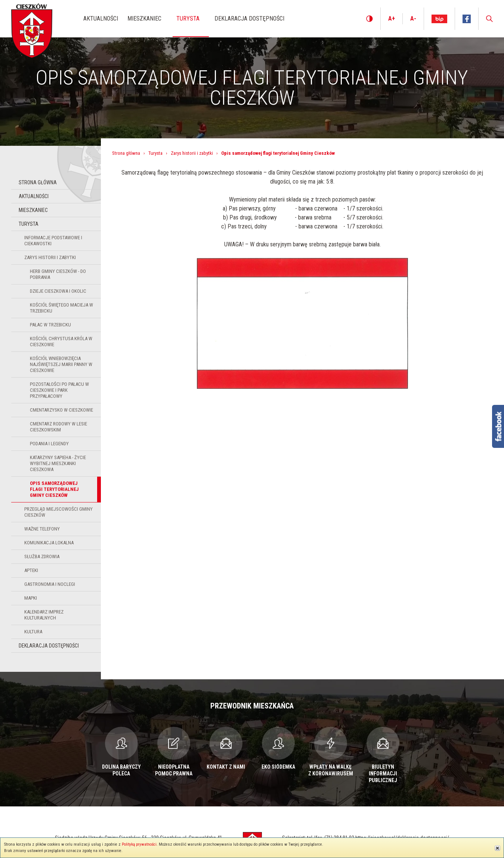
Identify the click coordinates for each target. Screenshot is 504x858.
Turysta (29, 224)
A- (413, 19)
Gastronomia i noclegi (50, 584)
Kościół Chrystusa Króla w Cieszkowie (61, 342)
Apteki (31, 570)
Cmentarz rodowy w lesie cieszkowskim (58, 427)
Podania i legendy (49, 444)
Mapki (31, 598)
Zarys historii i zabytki (50, 257)
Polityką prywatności (139, 844)
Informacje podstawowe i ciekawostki (53, 241)
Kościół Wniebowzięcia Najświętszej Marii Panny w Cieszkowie (61, 364)
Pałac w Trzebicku (50, 325)
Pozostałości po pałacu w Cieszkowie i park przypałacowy (59, 390)
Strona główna (38, 182)
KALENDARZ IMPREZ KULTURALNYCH (44, 615)
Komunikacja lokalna (49, 543)
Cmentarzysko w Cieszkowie (61, 410)
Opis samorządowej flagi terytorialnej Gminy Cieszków (54, 489)
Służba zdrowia (42, 556)
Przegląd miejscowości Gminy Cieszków (58, 512)
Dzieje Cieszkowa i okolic (58, 291)
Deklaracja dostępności (49, 646)
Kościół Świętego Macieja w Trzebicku (61, 308)
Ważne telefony (42, 529)
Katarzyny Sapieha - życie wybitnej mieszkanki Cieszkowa (58, 463)
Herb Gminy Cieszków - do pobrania (58, 274)
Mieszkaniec (33, 210)
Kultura (33, 632)
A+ (392, 19)
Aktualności (34, 196)
